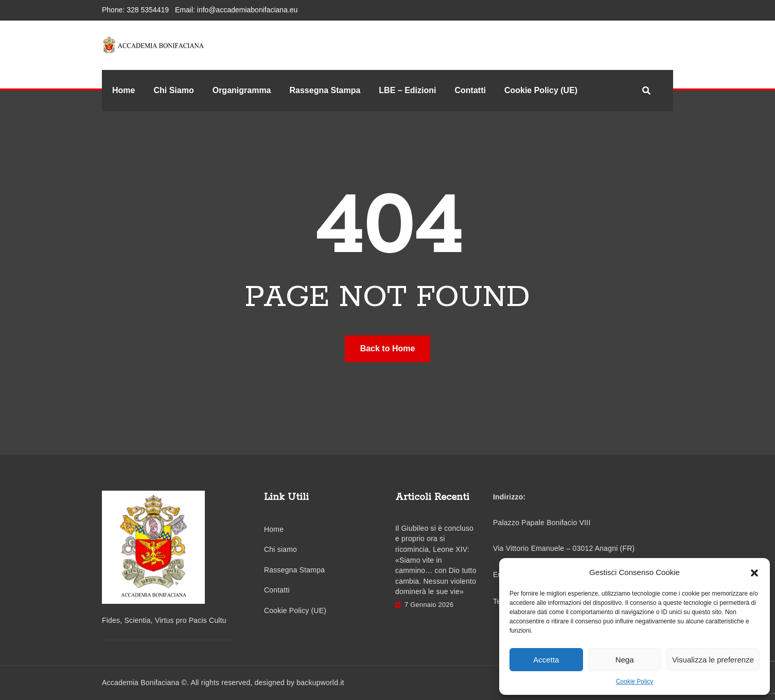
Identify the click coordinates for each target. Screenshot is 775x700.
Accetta (546, 660)
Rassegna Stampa (325, 90)
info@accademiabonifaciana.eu (248, 10)
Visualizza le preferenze (713, 660)
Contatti (470, 90)
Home (124, 90)
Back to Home (388, 348)
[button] (754, 572)
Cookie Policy (635, 681)
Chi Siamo (173, 90)
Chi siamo (280, 549)
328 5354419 (148, 10)
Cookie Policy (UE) (541, 90)
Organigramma (242, 90)
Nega (625, 660)
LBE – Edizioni (407, 90)
